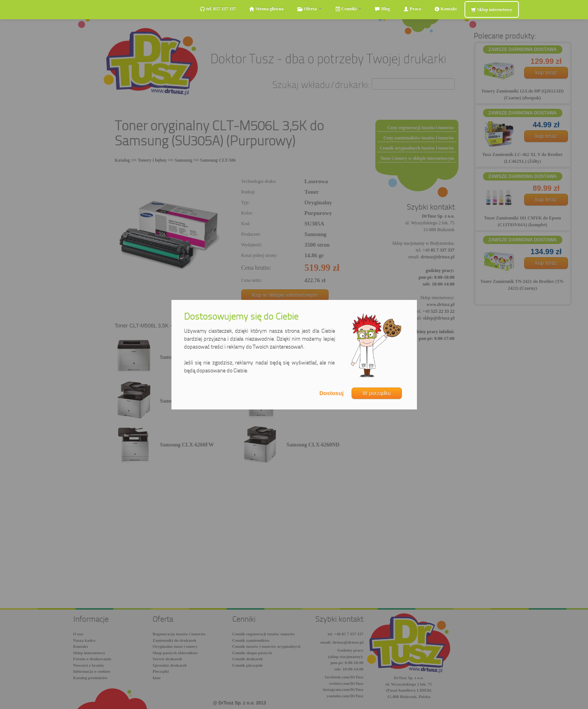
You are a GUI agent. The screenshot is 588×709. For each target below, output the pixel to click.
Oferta (309, 9)
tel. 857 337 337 (218, 9)
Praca (412, 9)
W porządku (377, 393)
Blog (382, 9)
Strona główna (266, 9)
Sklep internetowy (492, 10)
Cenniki (348, 9)
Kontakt (446, 9)
